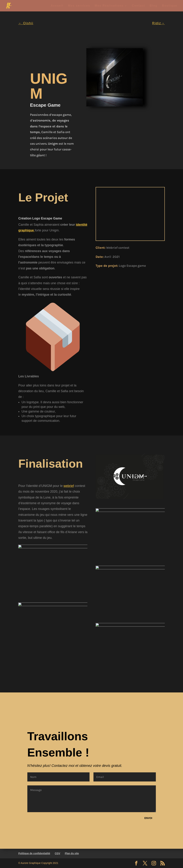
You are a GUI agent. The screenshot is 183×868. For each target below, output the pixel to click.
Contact (139, 6)
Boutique (170, 6)
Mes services (79, 6)
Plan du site (72, 853)
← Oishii (26, 23)
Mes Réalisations (109, 6)
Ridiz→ (159, 23)
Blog (154, 6)
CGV (57, 853)
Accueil (57, 6)
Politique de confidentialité (34, 853)
